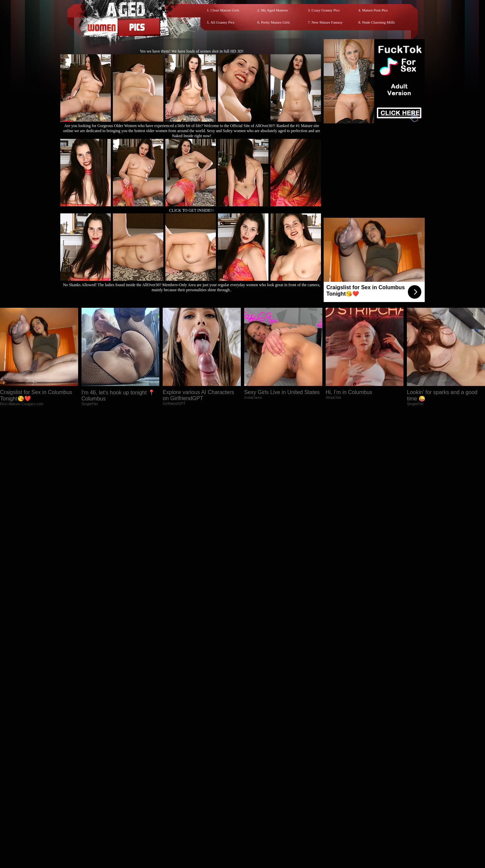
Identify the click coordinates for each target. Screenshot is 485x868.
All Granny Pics (222, 22)
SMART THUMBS (254, 723)
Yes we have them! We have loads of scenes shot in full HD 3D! (192, 51)
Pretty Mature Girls (276, 22)
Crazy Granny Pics (326, 10)
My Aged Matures (274, 10)
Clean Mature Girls (225, 10)
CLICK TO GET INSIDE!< (192, 210)
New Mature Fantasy (327, 22)
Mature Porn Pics (375, 10)
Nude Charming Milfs (378, 22)
